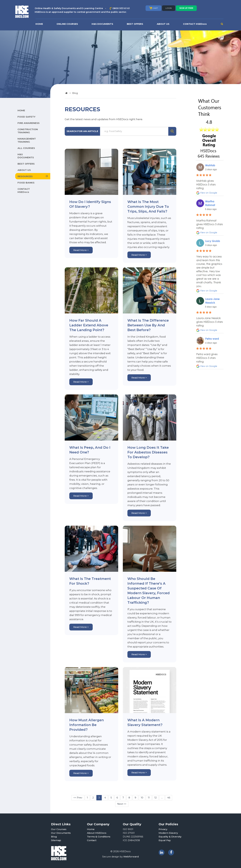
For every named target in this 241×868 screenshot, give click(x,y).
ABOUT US (163, 24)
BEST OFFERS (135, 24)
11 (149, 798)
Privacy (163, 829)
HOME (39, 24)
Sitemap (56, 840)
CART (153, 8)
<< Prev (78, 798)
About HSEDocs (97, 833)
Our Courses (59, 829)
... (162, 798)
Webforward (131, 857)
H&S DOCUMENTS (102, 24)
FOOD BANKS (26, 183)
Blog (54, 837)
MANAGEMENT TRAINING (27, 140)
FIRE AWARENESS (29, 123)
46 (169, 798)
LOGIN (169, 8)
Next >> (122, 804)
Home (91, 829)
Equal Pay (165, 840)
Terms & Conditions (99, 837)
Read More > (81, 250)
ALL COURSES (26, 148)
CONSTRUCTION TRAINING (28, 131)
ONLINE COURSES (67, 24)
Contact (92, 840)
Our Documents (61, 833)
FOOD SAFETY (26, 117)
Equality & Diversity (170, 837)
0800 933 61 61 (121, 8)
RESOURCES (25, 176)
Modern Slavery (168, 833)
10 (142, 798)
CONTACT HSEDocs (195, 24)
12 (155, 798)
